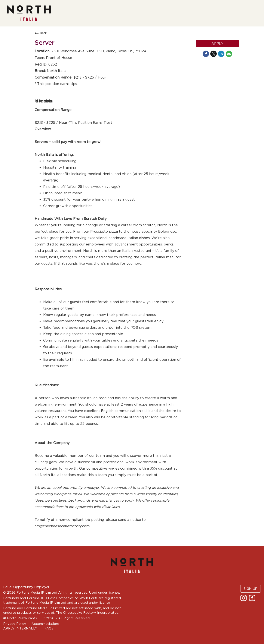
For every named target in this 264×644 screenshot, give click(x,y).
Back (41, 33)
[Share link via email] (229, 54)
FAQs (49, 628)
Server (44, 43)
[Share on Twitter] (214, 54)
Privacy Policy (15, 624)
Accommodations (45, 624)
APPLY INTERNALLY (20, 628)
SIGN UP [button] (251, 589)
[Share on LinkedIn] (221, 54)
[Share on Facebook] (206, 54)
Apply (217, 44)
